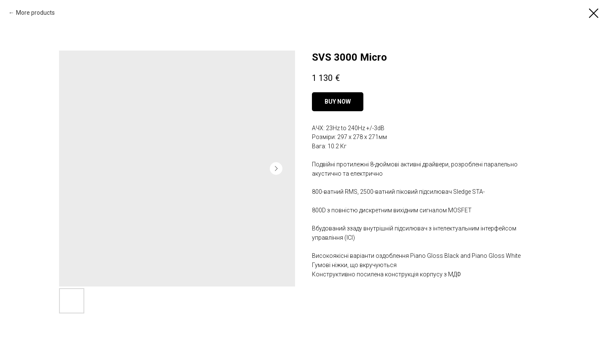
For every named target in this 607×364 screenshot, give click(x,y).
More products (35, 13)
